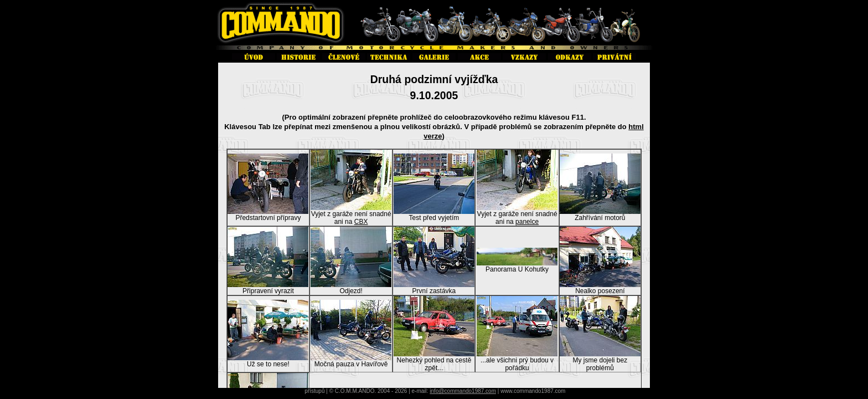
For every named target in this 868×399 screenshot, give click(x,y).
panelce (527, 222)
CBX (361, 222)
